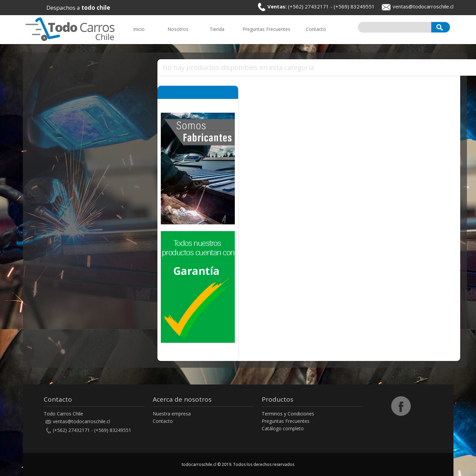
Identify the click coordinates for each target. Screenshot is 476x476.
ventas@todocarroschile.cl (423, 6)
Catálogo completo (283, 428)
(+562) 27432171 (308, 6)
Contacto (163, 421)
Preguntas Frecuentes (286, 421)
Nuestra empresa (172, 414)
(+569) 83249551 (354, 6)
